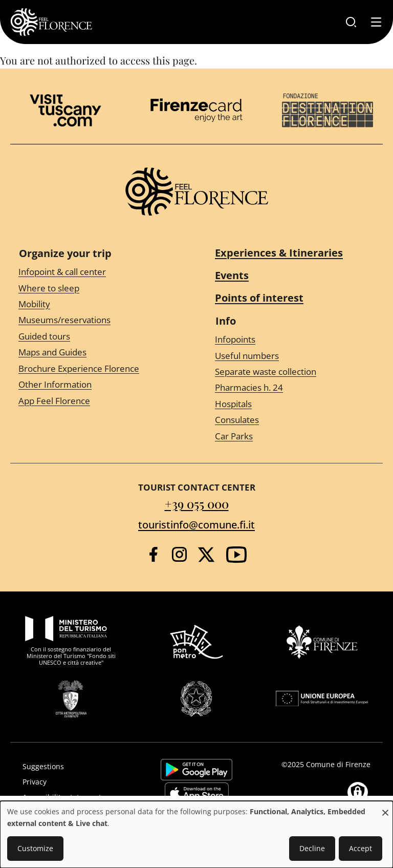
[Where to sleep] (98, 288)
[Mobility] (98, 304)
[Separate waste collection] (295, 372)
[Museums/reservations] (98, 320)
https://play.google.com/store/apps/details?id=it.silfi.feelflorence (196, 770)
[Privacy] (74, 782)
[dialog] (196, 834)
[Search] (351, 22)
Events (232, 275)
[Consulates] (295, 420)
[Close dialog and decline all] (385, 807)
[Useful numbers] (295, 356)
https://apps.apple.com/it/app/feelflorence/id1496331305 (197, 793)
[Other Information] (98, 385)
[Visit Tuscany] (65, 110)
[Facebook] (153, 554)
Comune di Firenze (338, 764)
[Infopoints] (295, 340)
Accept (361, 848)
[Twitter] (206, 555)
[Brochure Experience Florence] (98, 368)
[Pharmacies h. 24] (295, 388)
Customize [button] (35, 848)
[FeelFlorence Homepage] (51, 22)
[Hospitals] (295, 404)
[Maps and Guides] (98, 353)
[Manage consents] (358, 792)
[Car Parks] (295, 436)
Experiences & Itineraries (279, 253)
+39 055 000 (197, 504)
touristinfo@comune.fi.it (196, 525)
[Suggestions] (74, 767)
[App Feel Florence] (98, 401)
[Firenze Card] (196, 110)
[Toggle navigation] (376, 22)
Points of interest (259, 298)
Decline (312, 848)
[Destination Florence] (327, 110)
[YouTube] (236, 555)
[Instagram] (179, 554)
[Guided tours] (98, 337)
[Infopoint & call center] (98, 272)
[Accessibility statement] (74, 797)
